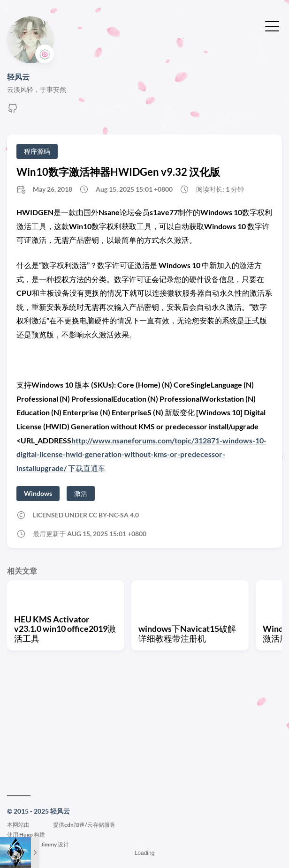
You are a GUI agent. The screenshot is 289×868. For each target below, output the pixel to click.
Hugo (26, 834)
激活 (81, 493)
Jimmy (49, 844)
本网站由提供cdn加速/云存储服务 (61, 825)
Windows (38, 493)
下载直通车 (87, 468)
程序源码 (37, 151)
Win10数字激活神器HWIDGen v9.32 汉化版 (118, 172)
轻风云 (18, 77)
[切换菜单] (272, 25)
